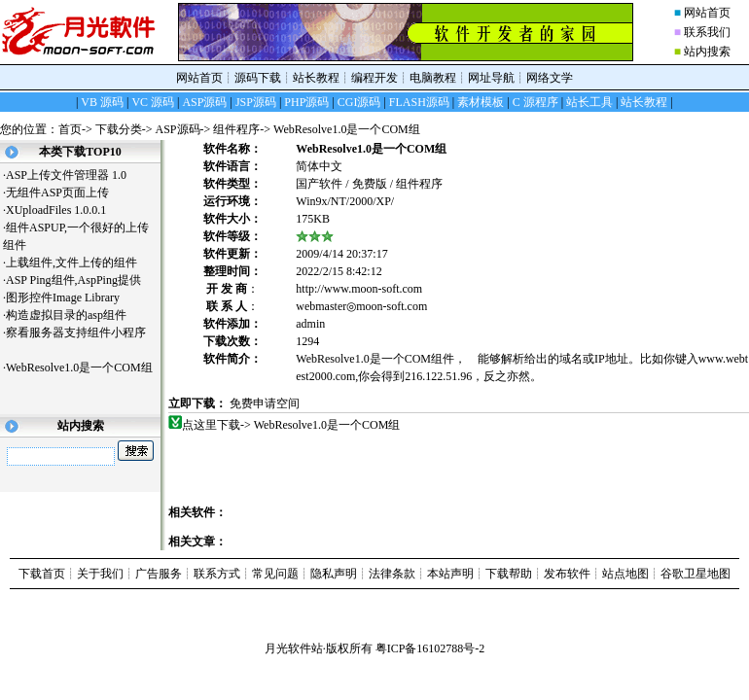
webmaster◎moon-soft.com (361, 306)
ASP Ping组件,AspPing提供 (81, 280)
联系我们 (707, 32)
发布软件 (567, 574)
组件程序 (236, 129)
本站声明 (450, 574)
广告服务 (159, 574)
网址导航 (491, 78)
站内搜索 (707, 52)
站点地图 (625, 574)
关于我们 (100, 574)
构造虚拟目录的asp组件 (73, 315)
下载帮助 (509, 574)
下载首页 (42, 574)
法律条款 (392, 574)
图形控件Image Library (70, 297)
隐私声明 (334, 574)
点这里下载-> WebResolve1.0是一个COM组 (291, 425)
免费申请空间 (265, 403)
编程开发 (374, 78)
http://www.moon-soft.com (359, 289)
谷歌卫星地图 (695, 574)
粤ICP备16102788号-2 (430, 648)
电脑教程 (433, 78)
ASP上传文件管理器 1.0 (66, 175)
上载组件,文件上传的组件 (79, 262)
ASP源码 (178, 129)
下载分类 (119, 129)
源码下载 (258, 78)
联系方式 (217, 574)
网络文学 (550, 78)
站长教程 (316, 78)
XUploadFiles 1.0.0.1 (56, 210)
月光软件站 (294, 648)
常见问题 (275, 574)
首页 (70, 129)
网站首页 (707, 13)
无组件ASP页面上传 (65, 192)
